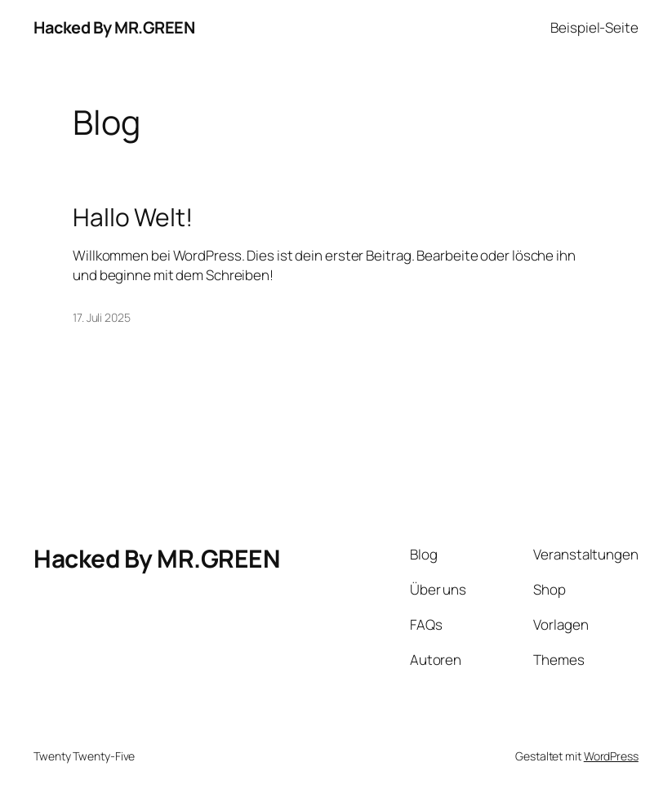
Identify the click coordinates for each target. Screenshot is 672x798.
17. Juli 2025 (102, 317)
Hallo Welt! (133, 217)
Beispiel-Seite (594, 27)
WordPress (611, 756)
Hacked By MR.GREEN (114, 27)
